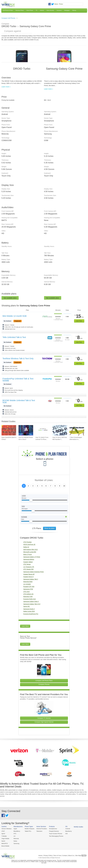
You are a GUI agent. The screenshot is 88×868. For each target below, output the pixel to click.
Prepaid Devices (53, 831)
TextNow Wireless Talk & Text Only (18, 359)
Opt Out (84, 855)
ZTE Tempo (27, 564)
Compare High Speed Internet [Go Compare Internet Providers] (44, 722)
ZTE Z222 (27, 592)
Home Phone (30, 10)
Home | (41, 855)
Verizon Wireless (6, 829)
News (56, 4)
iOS (66, 834)
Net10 (3, 841)
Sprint (3, 834)
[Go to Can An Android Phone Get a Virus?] (26, 430)
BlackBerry (17, 831)
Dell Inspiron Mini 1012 (31, 549)
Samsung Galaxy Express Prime (34, 572)
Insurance (59, 10)
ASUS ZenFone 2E (29, 544)
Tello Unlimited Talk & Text (14, 337)
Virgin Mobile (5, 838)
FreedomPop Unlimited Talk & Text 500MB (18, 380)
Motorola (16, 838)
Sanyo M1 (27, 606)
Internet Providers (41, 829)
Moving (74, 10)
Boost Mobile (5, 846)
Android (67, 829)
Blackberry (68, 831)
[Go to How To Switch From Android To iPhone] (43, 430)
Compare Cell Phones (8, 18)
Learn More (25, 626)
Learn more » (6, 87)
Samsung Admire (29, 559)
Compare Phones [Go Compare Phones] (44, 684)
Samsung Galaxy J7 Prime (32, 557)
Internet (42, 10)
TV (36, 10)
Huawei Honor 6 (28, 577)
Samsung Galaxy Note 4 (31, 601)
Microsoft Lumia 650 (30, 552)
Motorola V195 (28, 597)
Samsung (16, 843)
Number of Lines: (44, 480)
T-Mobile (4, 836)
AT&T (3, 831)
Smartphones (52, 829)
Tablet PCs (28, 831)
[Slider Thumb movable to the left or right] (31, 501)
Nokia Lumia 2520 (29, 611)
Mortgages (67, 10)
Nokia (15, 841)
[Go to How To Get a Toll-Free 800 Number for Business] (60, 430)
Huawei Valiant (28, 562)
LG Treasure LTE (29, 567)
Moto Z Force (28, 554)
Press (61, 4)
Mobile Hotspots (29, 829)
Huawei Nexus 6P (29, 574)
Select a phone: (45, 459)
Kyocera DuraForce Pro (31, 614)
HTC (15, 834)
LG (14, 836)
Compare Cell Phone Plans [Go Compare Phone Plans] (44, 681)
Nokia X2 (26, 547)
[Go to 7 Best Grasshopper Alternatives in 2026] (77, 430)
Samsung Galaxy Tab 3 (31, 579)
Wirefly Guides (77, 827)
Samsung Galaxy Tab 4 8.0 (32, 604)
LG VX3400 (27, 584)
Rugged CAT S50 (29, 587)
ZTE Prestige (28, 542)
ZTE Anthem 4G (28, 594)
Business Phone (20, 10)
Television (39, 831)
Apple (15, 829)
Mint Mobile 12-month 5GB (15, 316)
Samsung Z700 (28, 589)
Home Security (50, 10)
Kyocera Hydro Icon (30, 599)
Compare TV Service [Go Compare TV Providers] (44, 718)
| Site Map (78, 855)
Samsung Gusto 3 (29, 609)
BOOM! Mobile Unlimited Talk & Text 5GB (19, 401)
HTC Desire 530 (28, 569)
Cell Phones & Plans (8, 10)
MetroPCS (5, 843)
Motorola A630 (28, 582)
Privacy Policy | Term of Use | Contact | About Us (59, 855)
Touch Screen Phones (55, 834)
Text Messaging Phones (55, 836)
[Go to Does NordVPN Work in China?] (9, 430)
